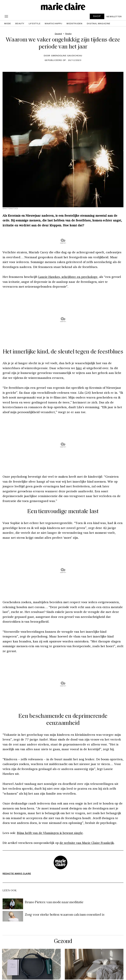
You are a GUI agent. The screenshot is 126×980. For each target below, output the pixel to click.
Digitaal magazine (99, 23)
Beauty (20, 23)
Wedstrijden (74, 23)
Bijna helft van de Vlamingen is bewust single (50, 833)
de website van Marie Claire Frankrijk (87, 843)
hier (79, 368)
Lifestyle (35, 23)
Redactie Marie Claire (17, 873)
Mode (8, 23)
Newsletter (114, 16)
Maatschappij (53, 23)
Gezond (63, 942)
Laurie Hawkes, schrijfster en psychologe (68, 277)
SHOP (97, 16)
